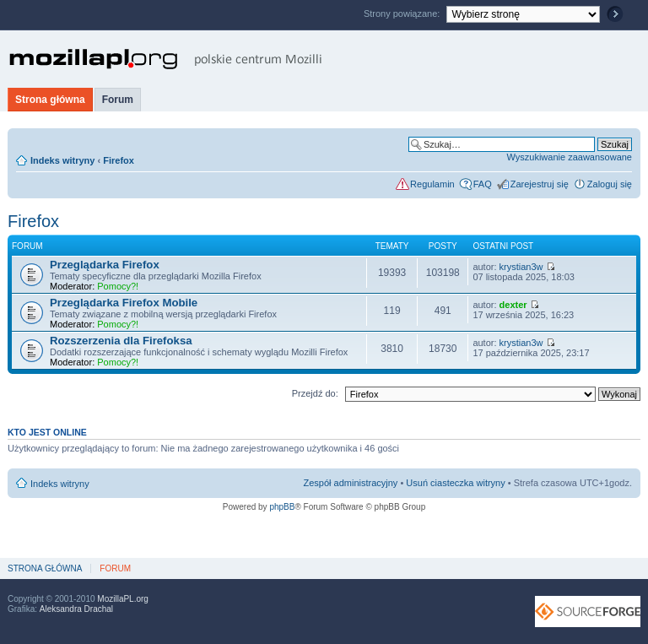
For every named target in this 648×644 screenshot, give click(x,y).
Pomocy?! (118, 286)
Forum (118, 100)
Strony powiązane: (403, 14)
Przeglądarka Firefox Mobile (124, 303)
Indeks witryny (62, 160)
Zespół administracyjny (351, 483)
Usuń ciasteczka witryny (455, 483)
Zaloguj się (610, 184)
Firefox (119, 160)
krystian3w (521, 267)
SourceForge (588, 612)
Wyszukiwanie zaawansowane (570, 157)
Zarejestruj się (540, 184)
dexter (513, 305)
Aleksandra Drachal (76, 609)
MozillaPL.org (123, 599)
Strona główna (50, 100)
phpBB (282, 507)
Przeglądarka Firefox (105, 265)
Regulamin (432, 184)
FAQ (483, 184)
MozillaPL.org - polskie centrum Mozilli (166, 59)
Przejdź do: (315, 393)
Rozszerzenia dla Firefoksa (121, 341)
